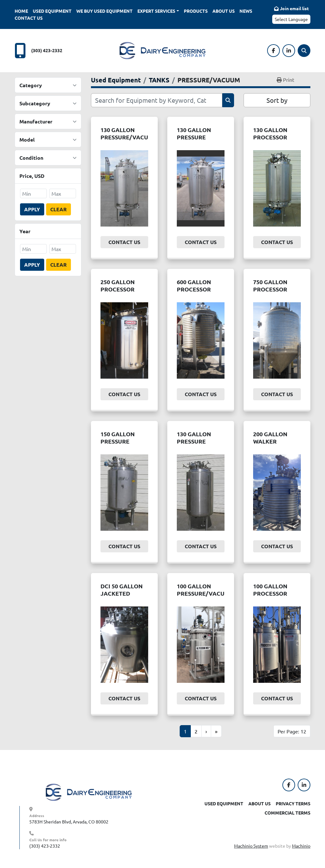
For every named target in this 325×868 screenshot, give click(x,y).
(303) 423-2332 (47, 50)
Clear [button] (59, 209)
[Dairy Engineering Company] (89, 792)
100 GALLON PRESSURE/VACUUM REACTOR (205, 593)
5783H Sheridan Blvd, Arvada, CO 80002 (69, 822)
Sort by (277, 100)
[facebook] (273, 51)
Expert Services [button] (156, 11)
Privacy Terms (293, 803)
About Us (224, 11)
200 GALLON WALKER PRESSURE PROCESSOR (270, 445)
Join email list (294, 8)
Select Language (291, 19)
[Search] (304, 51)
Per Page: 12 (292, 731)
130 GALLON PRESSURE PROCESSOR (194, 137)
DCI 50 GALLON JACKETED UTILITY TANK (122, 593)
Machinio (301, 846)
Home (21, 11)
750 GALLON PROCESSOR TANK (270, 289)
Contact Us (29, 18)
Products (196, 11)
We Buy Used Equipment (104, 11)
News (246, 11)
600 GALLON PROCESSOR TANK (194, 289)
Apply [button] (32, 209)
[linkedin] (289, 51)
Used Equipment (52, 11)
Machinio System (251, 846)
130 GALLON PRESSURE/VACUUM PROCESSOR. (129, 137)
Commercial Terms (287, 813)
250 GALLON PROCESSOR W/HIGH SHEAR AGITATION (121, 293)
